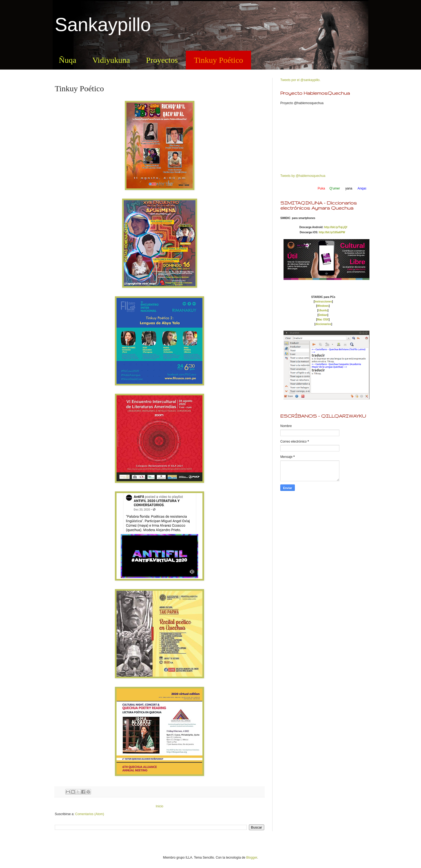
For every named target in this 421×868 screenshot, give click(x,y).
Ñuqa (68, 60)
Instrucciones (323, 302)
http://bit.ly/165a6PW (332, 232)
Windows (323, 306)
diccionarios (323, 324)
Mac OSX (323, 320)
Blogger (252, 858)
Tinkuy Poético (218, 60)
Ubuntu (323, 310)
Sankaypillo (103, 25)
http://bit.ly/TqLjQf (336, 227)
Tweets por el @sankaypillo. (300, 80)
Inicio (159, 806)
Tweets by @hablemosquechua (303, 176)
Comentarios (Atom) (90, 814)
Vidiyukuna (111, 60)
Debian (323, 315)
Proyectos (162, 60)
